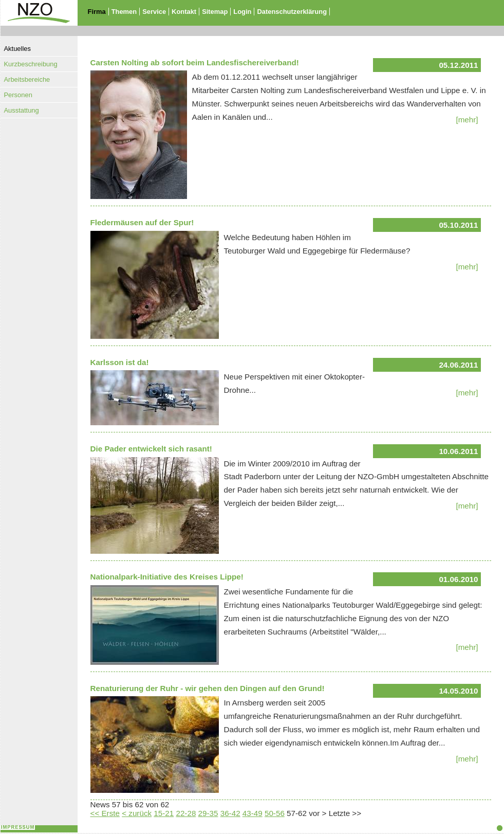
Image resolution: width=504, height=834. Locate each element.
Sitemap (215, 12)
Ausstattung (22, 110)
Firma (97, 12)
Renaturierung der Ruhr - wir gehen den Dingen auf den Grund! (208, 688)
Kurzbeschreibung (31, 64)
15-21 (164, 813)
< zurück (137, 813)
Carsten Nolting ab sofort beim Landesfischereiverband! (195, 62)
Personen (18, 95)
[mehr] (467, 120)
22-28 (186, 813)
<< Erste (105, 813)
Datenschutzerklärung (292, 12)
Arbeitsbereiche (27, 79)
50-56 (275, 813)
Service (154, 12)
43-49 (253, 813)
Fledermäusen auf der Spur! (142, 222)
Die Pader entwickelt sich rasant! (151, 449)
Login (242, 12)
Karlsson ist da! (120, 362)
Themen (124, 12)
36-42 (230, 813)
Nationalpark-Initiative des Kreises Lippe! (167, 577)
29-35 (208, 813)
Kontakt (184, 12)
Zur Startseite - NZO (33, 32)
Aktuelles (17, 49)
